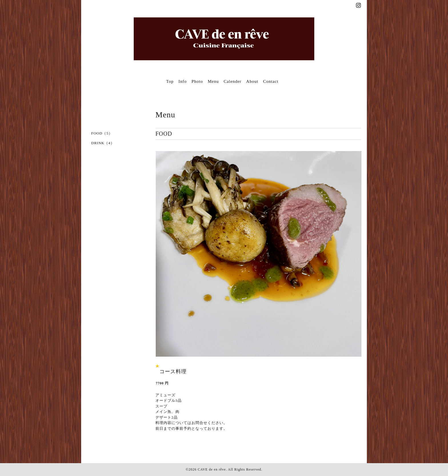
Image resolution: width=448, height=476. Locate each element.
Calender (233, 81)
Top (170, 81)
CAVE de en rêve (212, 469)
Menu (213, 81)
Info (182, 81)
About (252, 81)
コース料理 (173, 371)
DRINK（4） (103, 143)
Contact (271, 81)
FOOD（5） (102, 133)
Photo (197, 81)
